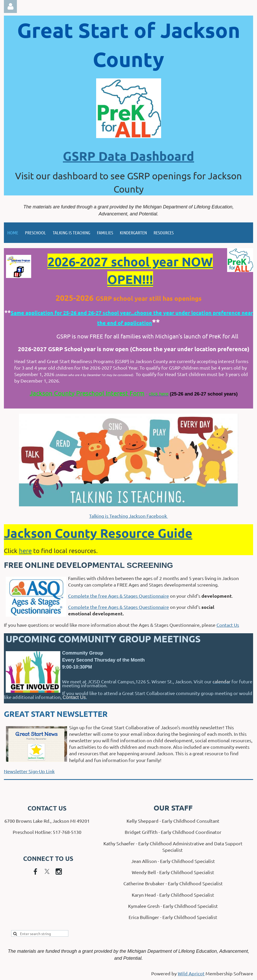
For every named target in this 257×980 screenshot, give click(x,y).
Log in (10, 6)
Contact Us (228, 625)
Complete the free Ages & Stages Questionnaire (118, 596)
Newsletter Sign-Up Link (29, 771)
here (25, 551)
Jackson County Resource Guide (98, 533)
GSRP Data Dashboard (128, 156)
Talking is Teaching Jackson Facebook (128, 516)
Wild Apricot (191, 973)
